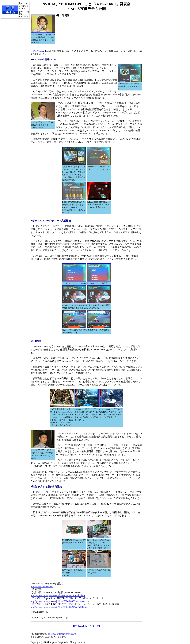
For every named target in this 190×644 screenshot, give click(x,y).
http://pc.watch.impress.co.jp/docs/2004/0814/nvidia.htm (58, 595)
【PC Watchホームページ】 (86, 626)
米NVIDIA (38, 51)
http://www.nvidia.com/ (42, 587)
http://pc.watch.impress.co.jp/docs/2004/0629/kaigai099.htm (59, 607)
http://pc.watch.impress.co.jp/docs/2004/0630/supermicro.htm (60, 601)
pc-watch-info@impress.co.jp (62, 634)
